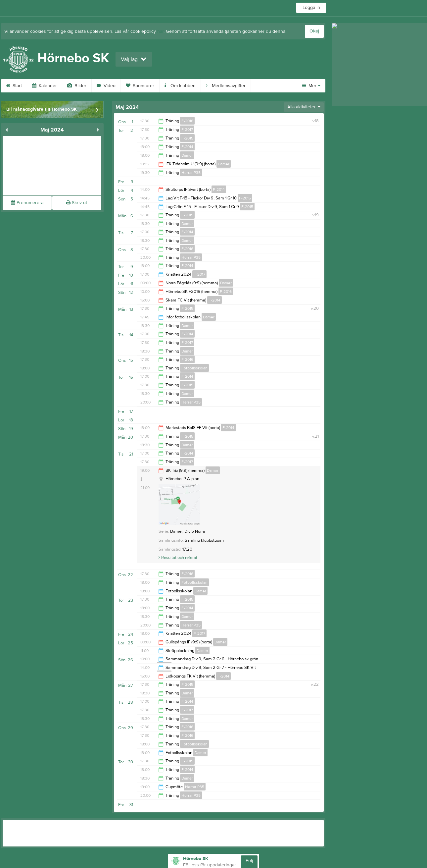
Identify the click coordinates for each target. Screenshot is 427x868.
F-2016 (187, 121)
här (160, 31)
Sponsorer (140, 86)
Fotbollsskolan (194, 368)
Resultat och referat (178, 558)
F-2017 (187, 130)
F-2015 (187, 138)
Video (106, 86)
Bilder (77, 86)
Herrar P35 (191, 173)
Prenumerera (27, 203)
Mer (311, 86)
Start (14, 86)
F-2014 (187, 147)
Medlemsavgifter (226, 86)
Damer (187, 155)
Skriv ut (77, 203)
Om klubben (180, 86)
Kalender (45, 86)
